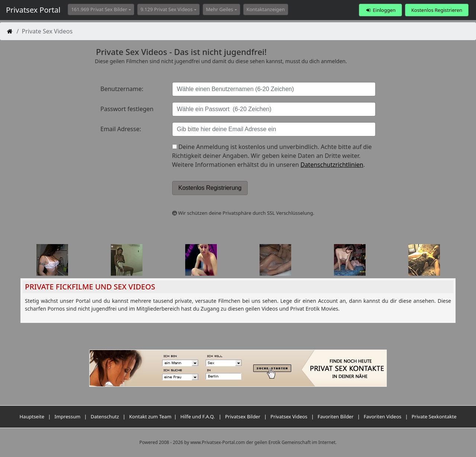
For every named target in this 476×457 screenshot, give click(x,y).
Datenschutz (105, 417)
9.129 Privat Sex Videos (167, 9)
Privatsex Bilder (243, 417)
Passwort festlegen (127, 109)
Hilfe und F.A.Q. (198, 417)
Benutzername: (122, 89)
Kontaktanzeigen (266, 9)
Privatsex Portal (33, 10)
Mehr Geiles (220, 9)
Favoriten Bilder (336, 417)
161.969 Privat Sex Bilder (99, 9)
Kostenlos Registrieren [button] (437, 10)
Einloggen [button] (380, 10)
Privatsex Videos (289, 417)
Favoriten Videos (382, 417)
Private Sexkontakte (434, 417)
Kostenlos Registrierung (210, 188)
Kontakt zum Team (150, 417)
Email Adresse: (121, 129)
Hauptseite (32, 417)
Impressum (68, 417)
